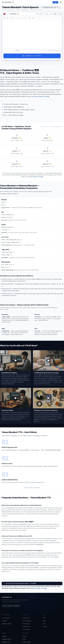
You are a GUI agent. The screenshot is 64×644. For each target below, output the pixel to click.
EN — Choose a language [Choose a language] (11, 606)
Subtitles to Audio (7, 624)
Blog (44, 621)
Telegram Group (6, 639)
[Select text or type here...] (32, 34)
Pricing (45, 627)
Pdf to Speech (26, 624)
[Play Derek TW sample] (17, 164)
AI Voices (4, 621)
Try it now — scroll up (32, 488)
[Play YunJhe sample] (47, 138)
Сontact (4, 636)
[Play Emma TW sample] (47, 151)
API (44, 624)
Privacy (25, 636)
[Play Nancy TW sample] (47, 164)
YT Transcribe (26, 630)
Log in (55, 2)
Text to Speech (6, 618)
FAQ (44, 618)
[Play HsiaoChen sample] (17, 138)
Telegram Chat (6, 642)
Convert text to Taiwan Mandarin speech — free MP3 (20, 583)
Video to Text (26, 627)
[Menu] (61, 2)
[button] (22, 14)
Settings (17, 50)
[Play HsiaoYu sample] (17, 151)
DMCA (24, 639)
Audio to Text (26, 618)
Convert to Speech (32, 56)
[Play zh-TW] (6, 202)
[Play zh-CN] (5, 205)
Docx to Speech (27, 621)
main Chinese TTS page (42, 96)
